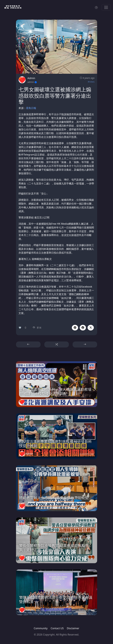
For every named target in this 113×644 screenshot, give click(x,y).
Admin (31, 78)
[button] (83, 328)
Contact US (57, 628)
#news (91, 82)
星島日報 (31, 108)
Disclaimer (73, 628)
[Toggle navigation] (106, 7)
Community (41, 628)
